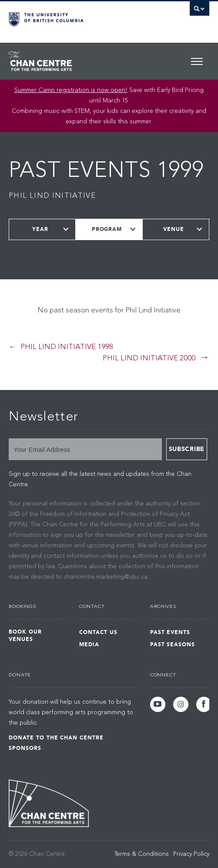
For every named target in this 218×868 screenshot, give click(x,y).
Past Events (170, 632)
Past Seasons (173, 644)
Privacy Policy (191, 854)
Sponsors (25, 748)
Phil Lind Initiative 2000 (149, 358)
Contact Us (98, 632)
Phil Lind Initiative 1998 (67, 347)
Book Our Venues (25, 636)
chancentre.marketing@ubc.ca (106, 577)
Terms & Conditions (142, 854)
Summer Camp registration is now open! (71, 90)
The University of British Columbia (79, 18)
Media (89, 644)
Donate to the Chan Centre (56, 738)
